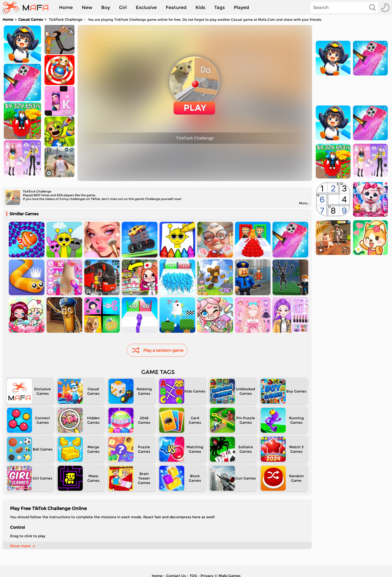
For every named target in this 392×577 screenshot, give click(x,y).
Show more (23, 546)
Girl (123, 7)
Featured (176, 7)
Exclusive (146, 7)
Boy (106, 7)
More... (304, 203)
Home (66, 7)
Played (241, 7)
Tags (219, 7)
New (87, 7)
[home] (28, 7)
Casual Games (31, 19)
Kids (200, 7)
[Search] (344, 7)
